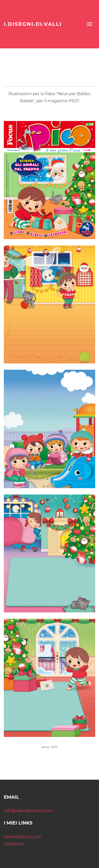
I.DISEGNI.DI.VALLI (33, 24)
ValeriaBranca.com (23, 837)
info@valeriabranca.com (28, 811)
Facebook (14, 844)
